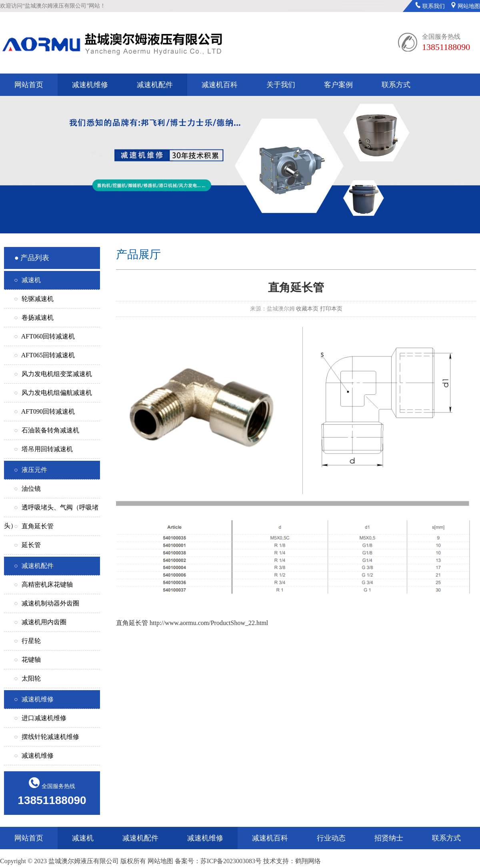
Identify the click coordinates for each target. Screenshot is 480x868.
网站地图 (465, 6)
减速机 (83, 838)
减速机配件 (155, 85)
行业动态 (331, 838)
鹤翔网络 (308, 861)
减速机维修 (90, 85)
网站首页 (29, 85)
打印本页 (331, 309)
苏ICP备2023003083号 (231, 861)
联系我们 (430, 6)
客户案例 (338, 85)
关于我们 (281, 85)
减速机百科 (220, 85)
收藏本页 (307, 309)
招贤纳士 (389, 838)
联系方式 (396, 85)
